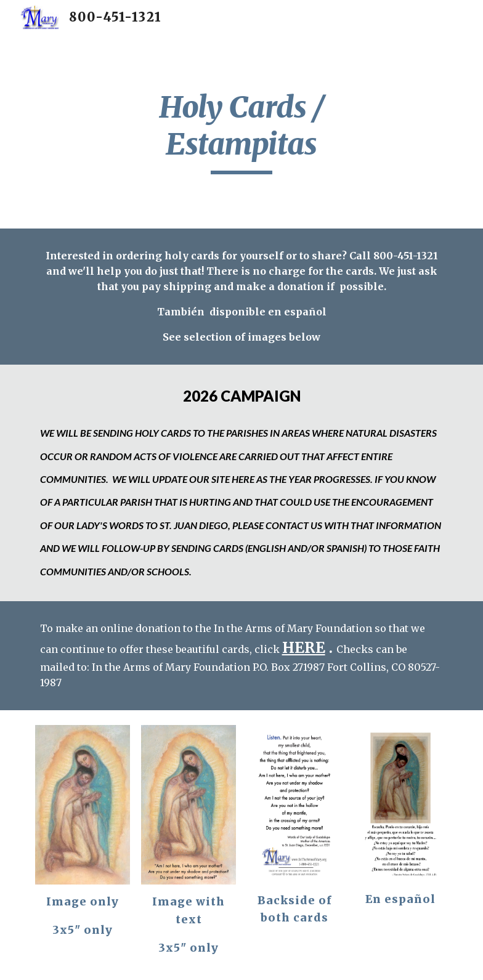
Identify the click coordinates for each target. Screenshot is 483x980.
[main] (241, 132)
